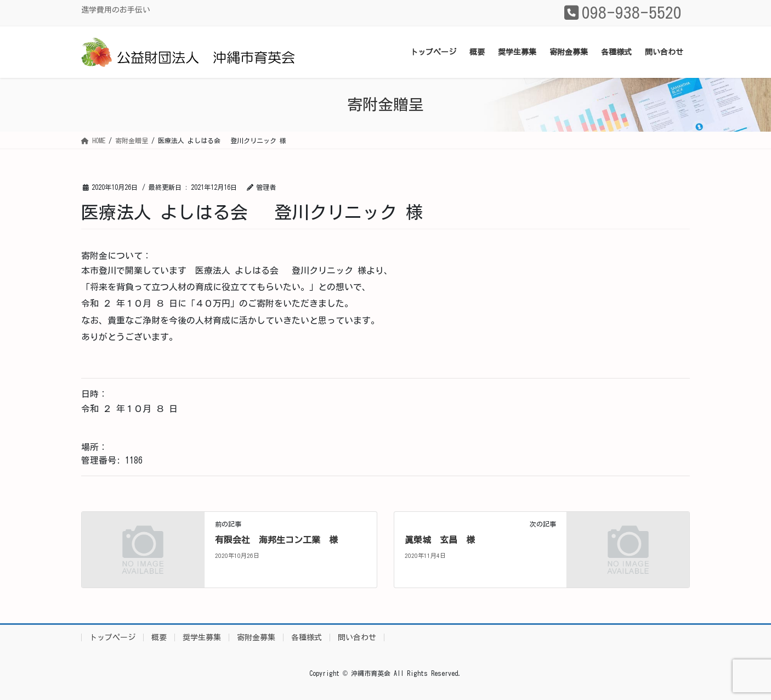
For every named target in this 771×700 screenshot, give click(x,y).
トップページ (112, 637)
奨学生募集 (202, 637)
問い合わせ (357, 637)
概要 (159, 637)
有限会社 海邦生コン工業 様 (276, 540)
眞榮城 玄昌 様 (440, 540)
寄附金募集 (256, 637)
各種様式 (307, 637)
